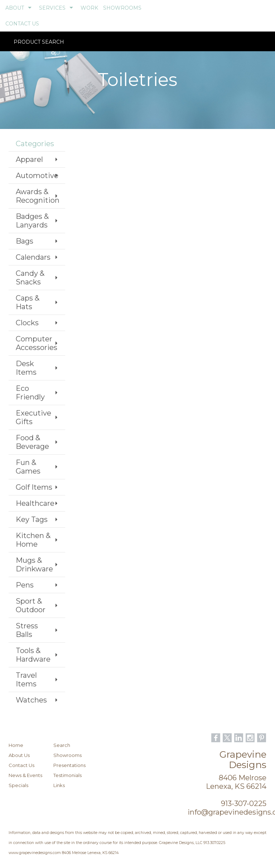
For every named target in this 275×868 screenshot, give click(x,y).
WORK (89, 8)
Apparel (29, 159)
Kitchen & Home (33, 540)
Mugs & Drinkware (34, 565)
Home (16, 745)
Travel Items (26, 680)
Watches (31, 700)
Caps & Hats (28, 302)
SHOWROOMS (122, 8)
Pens (25, 585)
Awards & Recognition (38, 196)
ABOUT (15, 8)
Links (59, 785)
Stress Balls (27, 630)
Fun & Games (28, 467)
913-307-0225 (244, 804)
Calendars (33, 257)
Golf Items (34, 487)
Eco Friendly (30, 393)
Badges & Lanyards (32, 221)
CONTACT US (22, 24)
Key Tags (32, 519)
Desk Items (26, 368)
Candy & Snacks (30, 278)
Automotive (37, 176)
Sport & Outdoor (31, 605)
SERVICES (52, 8)
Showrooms (67, 755)
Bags (25, 241)
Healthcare (35, 503)
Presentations (69, 765)
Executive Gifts (33, 417)
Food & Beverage (32, 442)
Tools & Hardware (33, 655)
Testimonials (67, 775)
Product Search (39, 47)
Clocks (27, 323)
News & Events (25, 775)
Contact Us (21, 765)
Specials (18, 785)
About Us (19, 755)
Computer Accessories (37, 343)
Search (62, 745)
